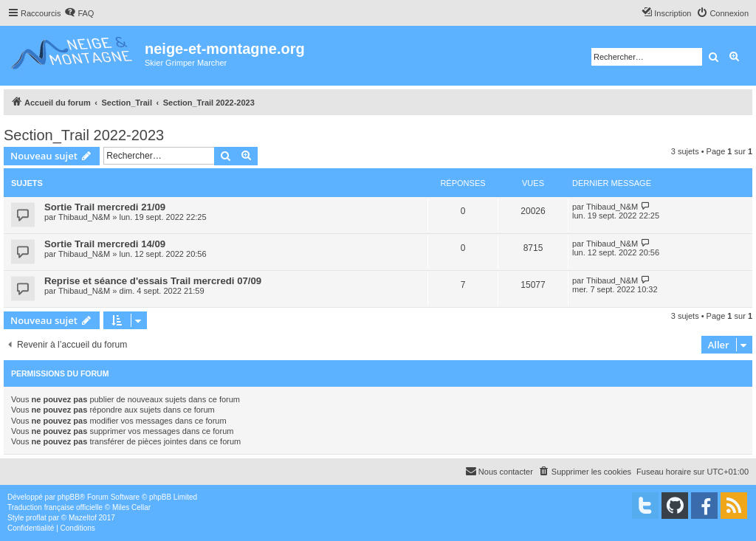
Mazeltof (83, 518)
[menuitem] (79, 13)
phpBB (69, 497)
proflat (36, 518)
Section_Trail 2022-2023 (84, 135)
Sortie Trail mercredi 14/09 (105, 244)
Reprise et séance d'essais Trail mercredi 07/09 (153, 281)
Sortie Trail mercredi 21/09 (105, 207)
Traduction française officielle (55, 507)
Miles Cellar (131, 507)
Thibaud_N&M (84, 217)
